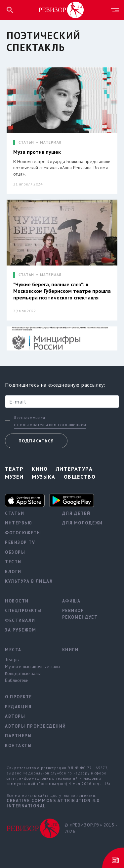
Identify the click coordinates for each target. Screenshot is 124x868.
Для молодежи (83, 523)
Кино (40, 469)
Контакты (18, 746)
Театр (14, 469)
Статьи (15, 513)
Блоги (13, 572)
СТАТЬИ (26, 142)
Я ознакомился (29, 418)
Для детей (76, 513)
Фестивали (20, 620)
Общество (80, 477)
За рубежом (21, 630)
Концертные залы (23, 673)
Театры (12, 659)
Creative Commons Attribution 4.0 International (53, 803)
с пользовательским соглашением (50, 425)
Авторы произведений (29, 726)
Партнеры (18, 736)
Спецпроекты (23, 611)
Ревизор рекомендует (80, 614)
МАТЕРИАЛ (51, 142)
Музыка (44, 477)
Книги (70, 650)
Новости (17, 601)
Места (13, 650)
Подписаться (36, 441)
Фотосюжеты (23, 533)
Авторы (15, 716)
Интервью (19, 523)
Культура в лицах (29, 581)
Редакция (18, 707)
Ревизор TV (20, 542)
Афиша (71, 601)
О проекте (19, 697)
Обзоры (15, 552)
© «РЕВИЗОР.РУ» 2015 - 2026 (91, 828)
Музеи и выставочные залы (29, 666)
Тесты (14, 562)
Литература (74, 469)
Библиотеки (17, 680)
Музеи (14, 477)
